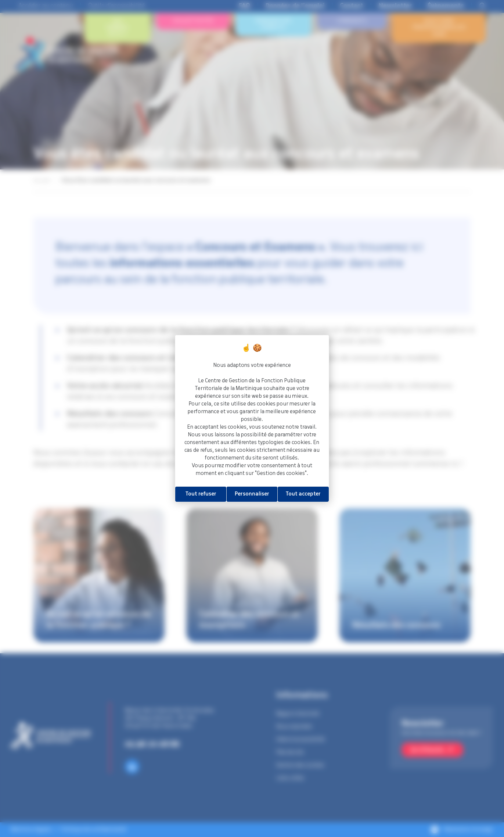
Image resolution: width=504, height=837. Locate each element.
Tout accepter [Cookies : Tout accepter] (303, 494)
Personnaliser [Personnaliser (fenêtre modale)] (252, 494)
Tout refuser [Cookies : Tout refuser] (201, 494)
